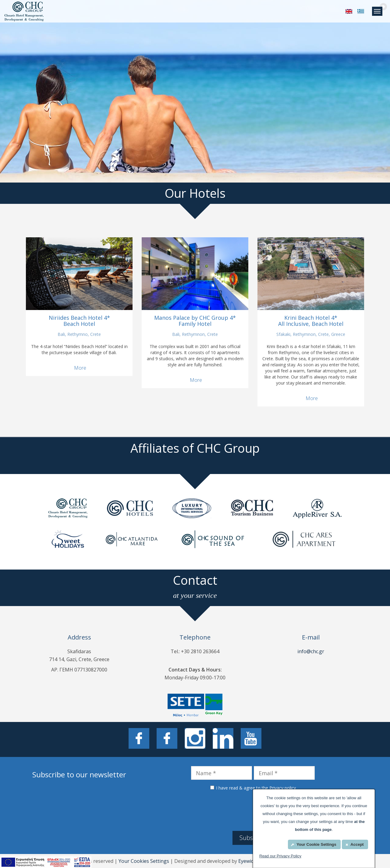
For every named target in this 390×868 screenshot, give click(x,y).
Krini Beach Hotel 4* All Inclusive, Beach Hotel (311, 321)
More (80, 368)
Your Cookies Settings (144, 861)
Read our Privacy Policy (280, 856)
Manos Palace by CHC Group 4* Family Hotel (195, 321)
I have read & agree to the (256, 788)
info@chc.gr (311, 651)
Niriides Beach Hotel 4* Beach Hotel (79, 321)
